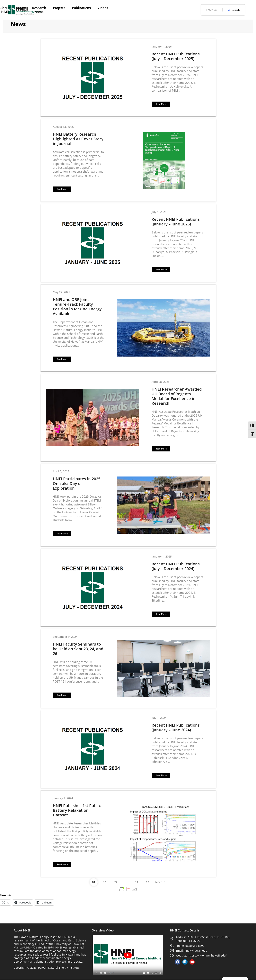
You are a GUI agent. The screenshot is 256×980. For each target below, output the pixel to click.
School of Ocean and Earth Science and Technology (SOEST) (50, 942)
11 (137, 882)
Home (57, 8)
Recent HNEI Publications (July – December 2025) (176, 56)
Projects (144, 8)
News (97, 8)
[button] (161, 104)
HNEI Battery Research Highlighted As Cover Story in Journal (78, 139)
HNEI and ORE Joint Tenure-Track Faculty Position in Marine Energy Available (77, 307)
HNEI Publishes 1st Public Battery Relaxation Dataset (77, 811)
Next (162, 882)
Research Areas (120, 8)
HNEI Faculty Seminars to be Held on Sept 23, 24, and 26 (78, 649)
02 (104, 882)
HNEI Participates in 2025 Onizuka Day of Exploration (77, 484)
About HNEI (77, 8)
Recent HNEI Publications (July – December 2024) (176, 567)
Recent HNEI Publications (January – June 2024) (176, 728)
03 (115, 882)
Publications (167, 8)
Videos (188, 8)
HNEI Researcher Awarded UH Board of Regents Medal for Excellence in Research (177, 396)
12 (147, 882)
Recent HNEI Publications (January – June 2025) (176, 222)
